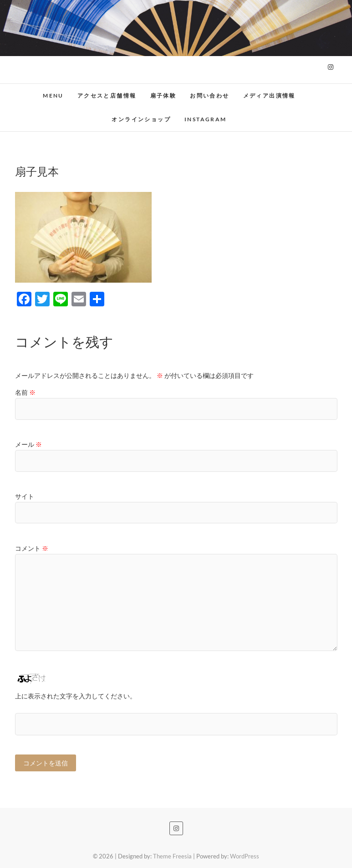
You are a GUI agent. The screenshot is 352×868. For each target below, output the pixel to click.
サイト (25, 496)
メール (28, 444)
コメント (32, 548)
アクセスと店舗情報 (107, 96)
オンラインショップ (141, 119)
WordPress (245, 856)
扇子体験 (163, 96)
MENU (53, 96)
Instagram (206, 119)
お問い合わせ (209, 96)
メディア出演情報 (269, 96)
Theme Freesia (172, 856)
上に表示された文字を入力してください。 (76, 696)
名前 (25, 392)
